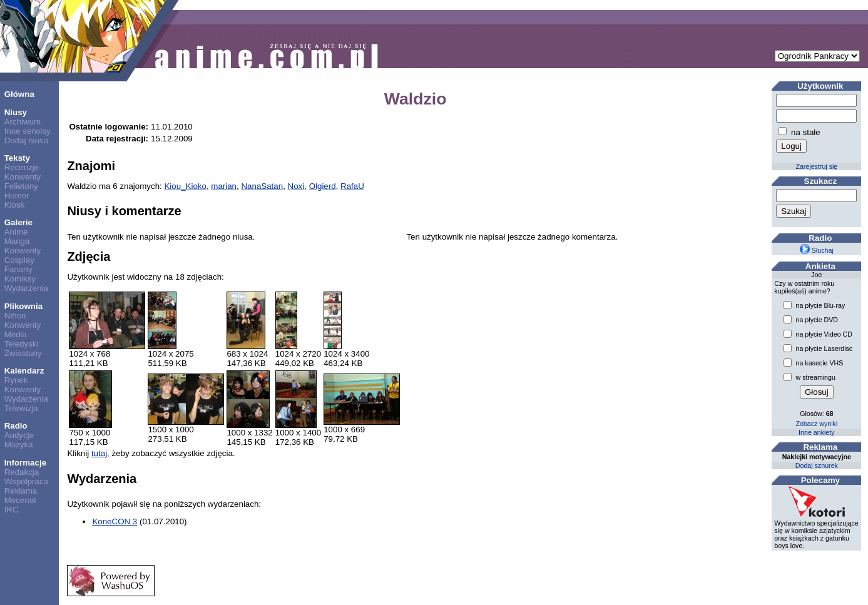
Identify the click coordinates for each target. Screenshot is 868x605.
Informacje (25, 463)
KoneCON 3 (115, 521)
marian (224, 186)
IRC (12, 510)
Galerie (18, 222)
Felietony (21, 186)
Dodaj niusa (26, 140)
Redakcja (22, 472)
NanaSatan (262, 186)
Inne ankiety (816, 432)
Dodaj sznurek (817, 465)
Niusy (16, 112)
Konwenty (23, 177)
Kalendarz (24, 371)
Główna (19, 94)
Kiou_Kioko (185, 186)
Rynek (16, 380)
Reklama (21, 491)
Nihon (15, 316)
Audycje (19, 435)
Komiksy (20, 279)
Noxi (296, 186)
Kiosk (15, 205)
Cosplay (19, 260)
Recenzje (22, 167)
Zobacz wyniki (816, 424)
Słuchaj (817, 250)
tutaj (99, 453)
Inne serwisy (28, 131)
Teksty (17, 158)
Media (16, 334)
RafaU (352, 186)
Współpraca (26, 481)
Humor (17, 196)
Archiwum (23, 122)
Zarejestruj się (816, 166)
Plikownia (23, 306)
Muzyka (19, 445)
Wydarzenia (26, 288)
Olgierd (323, 186)
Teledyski (22, 344)
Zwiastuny (23, 353)
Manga (17, 241)
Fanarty (18, 269)
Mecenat (20, 500)
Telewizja (21, 408)
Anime (16, 232)
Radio (16, 426)
